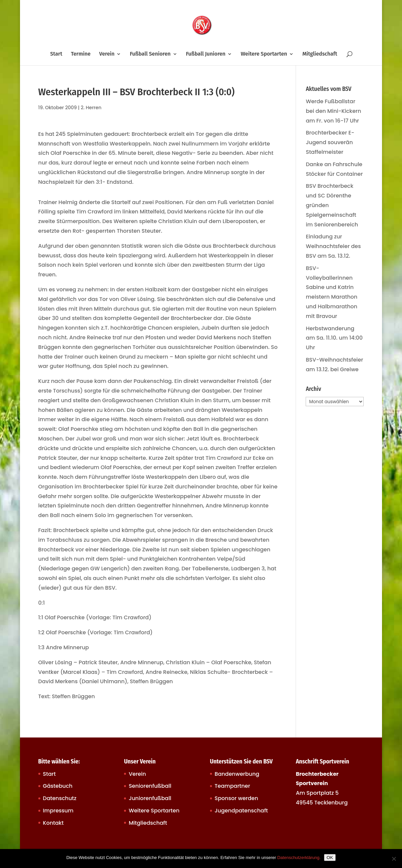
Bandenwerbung (237, 774)
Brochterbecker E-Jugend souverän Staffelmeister (330, 142)
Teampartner (232, 786)
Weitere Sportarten (264, 54)
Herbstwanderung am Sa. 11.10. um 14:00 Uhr (334, 338)
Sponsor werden (236, 798)
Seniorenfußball (150, 786)
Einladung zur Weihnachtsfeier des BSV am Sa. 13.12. (333, 246)
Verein (107, 54)
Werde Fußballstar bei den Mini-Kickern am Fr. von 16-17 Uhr (333, 111)
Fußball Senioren (150, 54)
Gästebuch (58, 786)
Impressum (58, 811)
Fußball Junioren (206, 54)
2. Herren (91, 108)
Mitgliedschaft (320, 54)
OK (330, 858)
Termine (81, 54)
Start (56, 54)
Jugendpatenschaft (241, 811)
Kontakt (53, 823)
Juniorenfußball (150, 798)
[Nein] (394, 859)
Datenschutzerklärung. (299, 858)
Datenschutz (60, 798)
